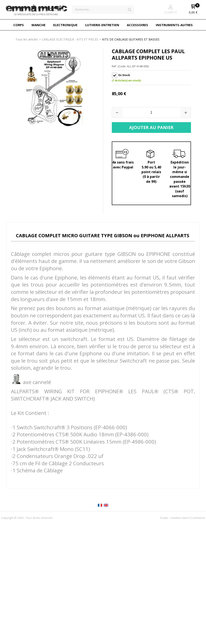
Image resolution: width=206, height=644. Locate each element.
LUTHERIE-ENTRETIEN (102, 25)
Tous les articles (27, 39)
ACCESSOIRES (137, 25)
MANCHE (39, 25)
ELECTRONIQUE (65, 25)
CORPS (19, 25)
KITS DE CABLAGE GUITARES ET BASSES (131, 39)
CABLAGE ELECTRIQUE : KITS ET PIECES (70, 39)
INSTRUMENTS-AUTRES (174, 25)
